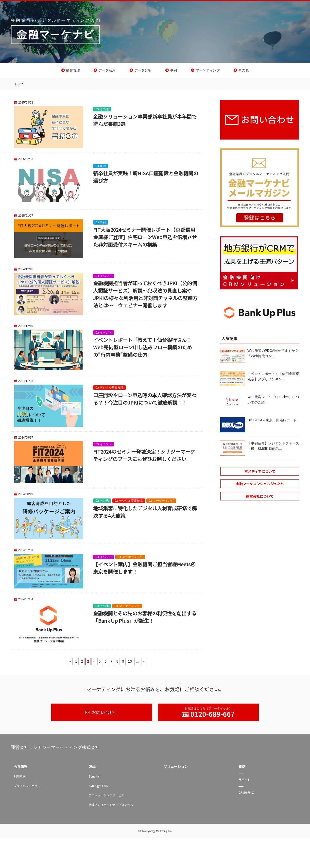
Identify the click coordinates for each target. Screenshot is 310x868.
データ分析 (143, 71)
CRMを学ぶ (246, 794)
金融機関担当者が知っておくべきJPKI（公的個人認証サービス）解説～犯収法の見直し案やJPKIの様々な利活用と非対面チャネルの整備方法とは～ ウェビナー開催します (145, 296)
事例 (173, 71)
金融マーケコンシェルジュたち (260, 485)
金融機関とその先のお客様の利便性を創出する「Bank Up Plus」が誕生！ (145, 619)
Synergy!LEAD (98, 788)
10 (130, 663)
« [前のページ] (70, 663)
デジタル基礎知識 (112, 389)
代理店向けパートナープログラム (111, 807)
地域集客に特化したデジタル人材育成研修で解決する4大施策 (145, 514)
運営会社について (260, 498)
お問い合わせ (104, 714)
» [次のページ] (144, 663)
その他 (243, 71)
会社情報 (21, 768)
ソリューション (176, 768)
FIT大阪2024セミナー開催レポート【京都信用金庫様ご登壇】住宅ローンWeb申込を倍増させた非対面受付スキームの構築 (145, 239)
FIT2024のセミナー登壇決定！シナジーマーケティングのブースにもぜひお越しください (144, 457)
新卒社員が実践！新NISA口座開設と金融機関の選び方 (146, 179)
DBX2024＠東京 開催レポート (272, 422)
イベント (106, 278)
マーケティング (208, 71)
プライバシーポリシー (29, 788)
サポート (244, 781)
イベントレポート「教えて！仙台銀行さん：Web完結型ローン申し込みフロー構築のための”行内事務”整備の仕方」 (143, 349)
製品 (92, 768)
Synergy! (95, 778)
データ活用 (107, 71)
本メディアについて (260, 473)
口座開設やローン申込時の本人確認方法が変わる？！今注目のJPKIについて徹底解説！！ (145, 400)
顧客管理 (73, 71)
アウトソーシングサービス (106, 797)
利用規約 (20, 778)
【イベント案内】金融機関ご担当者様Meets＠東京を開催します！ (144, 570)
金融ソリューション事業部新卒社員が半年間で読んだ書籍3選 (145, 122)
